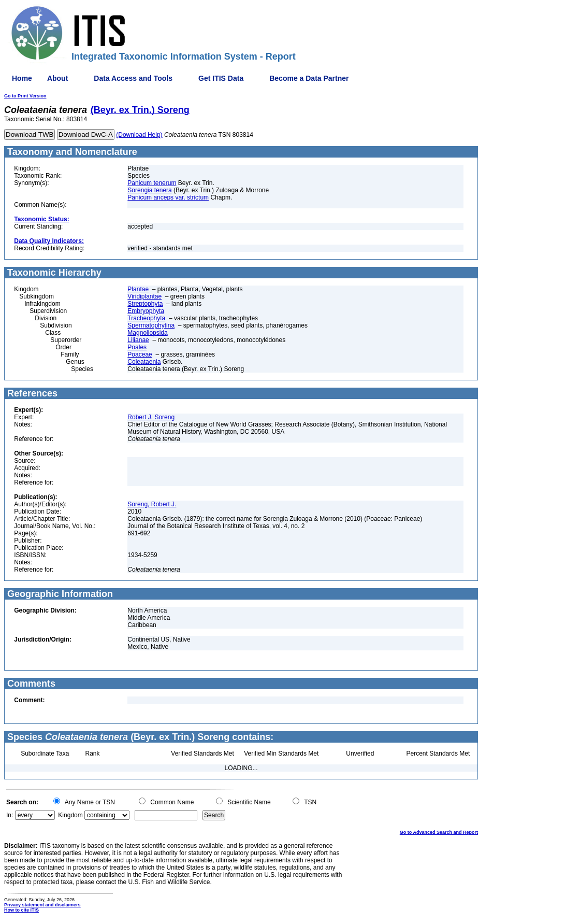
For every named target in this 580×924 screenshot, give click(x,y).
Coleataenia (144, 362)
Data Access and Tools (133, 78)
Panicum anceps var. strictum (168, 197)
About (57, 78)
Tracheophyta (146, 318)
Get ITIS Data (221, 78)
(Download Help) (139, 135)
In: (10, 815)
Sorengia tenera (149, 190)
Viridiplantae (144, 296)
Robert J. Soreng (151, 417)
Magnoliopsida (147, 333)
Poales (137, 347)
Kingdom (70, 815)
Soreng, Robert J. (152, 504)
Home (22, 78)
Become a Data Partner (309, 78)
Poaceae (140, 354)
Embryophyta (146, 311)
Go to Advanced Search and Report (439, 832)
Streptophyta (145, 304)
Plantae (138, 289)
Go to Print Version (25, 96)
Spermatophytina (151, 325)
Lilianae (138, 340)
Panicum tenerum (152, 183)
